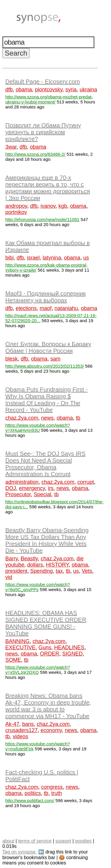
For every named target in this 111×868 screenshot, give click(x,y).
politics (33, 793)
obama (24, 90)
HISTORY (57, 565)
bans (28, 724)
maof (46, 308)
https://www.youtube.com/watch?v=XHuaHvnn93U (38, 428)
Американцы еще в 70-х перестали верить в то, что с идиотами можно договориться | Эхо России (48, 188)
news (47, 418)
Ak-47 (12, 724)
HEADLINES (69, 648)
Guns (45, 648)
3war (11, 147)
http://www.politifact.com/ (30, 800)
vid (9, 577)
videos (20, 736)
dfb (9, 90)
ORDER (50, 654)
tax (59, 571)
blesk (12, 359)
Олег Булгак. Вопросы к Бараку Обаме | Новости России (48, 347)
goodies (83, 841)
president (16, 571)
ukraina (88, 90)
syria (71, 90)
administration (22, 482)
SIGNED (72, 654)
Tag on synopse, (20, 852)
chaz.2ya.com (22, 418)
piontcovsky (49, 90)
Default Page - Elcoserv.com (43, 82)
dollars (35, 565)
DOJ (11, 488)
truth (57, 793)
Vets (87, 571)
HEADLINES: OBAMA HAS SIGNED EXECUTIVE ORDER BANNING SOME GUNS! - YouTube (46, 623)
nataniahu (66, 308)
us (86, 258)
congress (52, 787)
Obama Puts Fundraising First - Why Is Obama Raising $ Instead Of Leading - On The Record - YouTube (46, 400)
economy (51, 730)
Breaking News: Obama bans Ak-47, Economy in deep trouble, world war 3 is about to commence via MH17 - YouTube (48, 706)
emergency (32, 488)
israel (33, 258)
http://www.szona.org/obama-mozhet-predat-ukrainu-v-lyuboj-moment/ (49, 99)
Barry (12, 559)
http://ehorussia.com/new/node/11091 (42, 219)
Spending (41, 571)
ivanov (48, 206)
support (63, 841)
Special (42, 494)
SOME (13, 660)
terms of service (35, 841)
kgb (63, 206)
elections (26, 308)
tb (78, 418)
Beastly (29, 559)
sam (55, 359)
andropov (16, 206)
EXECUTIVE (20, 648)
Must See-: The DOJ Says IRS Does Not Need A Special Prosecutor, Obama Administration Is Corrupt (45, 464)
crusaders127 (21, 730)
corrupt (86, 482)
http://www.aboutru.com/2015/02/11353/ (45, 366)
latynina (52, 258)
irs (51, 488)
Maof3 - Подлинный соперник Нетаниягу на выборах (46, 297)
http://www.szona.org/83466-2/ (35, 154)
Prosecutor (18, 494)
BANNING (17, 641)
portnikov (16, 212)
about (8, 841)
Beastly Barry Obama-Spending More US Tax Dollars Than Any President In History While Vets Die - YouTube (47, 540)
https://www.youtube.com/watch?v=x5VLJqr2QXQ (38, 670)
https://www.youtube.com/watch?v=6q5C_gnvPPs (38, 587)
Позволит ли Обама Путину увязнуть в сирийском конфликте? (43, 132)
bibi (9, 258)
